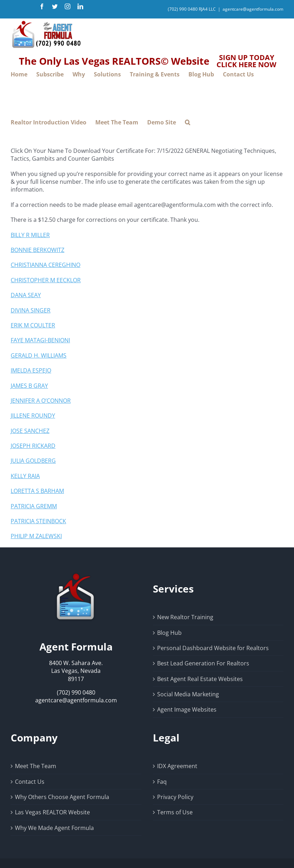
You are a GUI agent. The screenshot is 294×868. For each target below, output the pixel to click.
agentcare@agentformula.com (253, 9)
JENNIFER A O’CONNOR (41, 401)
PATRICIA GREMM (34, 506)
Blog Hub (169, 633)
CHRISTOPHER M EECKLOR (46, 280)
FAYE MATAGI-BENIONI (40, 340)
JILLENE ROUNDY (33, 416)
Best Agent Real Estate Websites (200, 679)
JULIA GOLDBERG (33, 461)
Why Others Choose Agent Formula (62, 797)
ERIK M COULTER (33, 325)
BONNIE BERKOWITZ (38, 250)
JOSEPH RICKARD (33, 446)
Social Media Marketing (188, 694)
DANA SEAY (26, 295)
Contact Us (30, 782)
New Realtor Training (185, 617)
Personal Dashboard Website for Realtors (213, 648)
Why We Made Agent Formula (54, 828)
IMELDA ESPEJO (31, 370)
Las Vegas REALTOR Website (52, 812)
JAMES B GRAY (29, 386)
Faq (162, 782)
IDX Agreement (177, 766)
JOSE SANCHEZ (30, 431)
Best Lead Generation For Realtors (203, 663)
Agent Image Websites (187, 709)
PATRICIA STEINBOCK (38, 521)
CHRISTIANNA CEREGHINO (46, 265)
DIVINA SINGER (31, 310)
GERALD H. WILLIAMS (39, 355)
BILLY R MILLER (30, 235)
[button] (188, 122)
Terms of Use (175, 812)
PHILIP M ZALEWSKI (36, 536)
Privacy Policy (175, 797)
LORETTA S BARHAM (37, 491)
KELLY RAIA (25, 476)
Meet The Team (36, 766)
